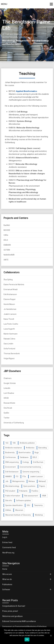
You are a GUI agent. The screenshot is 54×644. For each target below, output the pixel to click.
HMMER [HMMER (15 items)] (8, 477)
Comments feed (9, 547)
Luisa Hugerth (9, 329)
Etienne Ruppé (10, 299)
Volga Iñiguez (9, 358)
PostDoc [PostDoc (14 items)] (35, 491)
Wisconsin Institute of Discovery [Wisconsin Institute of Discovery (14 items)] (18, 515)
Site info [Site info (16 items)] (9, 501)
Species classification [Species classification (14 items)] (14, 505)
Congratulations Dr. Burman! (14, 606)
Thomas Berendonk (12, 354)
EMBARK (7, 245)
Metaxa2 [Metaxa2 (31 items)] (42, 481)
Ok (27, 639)
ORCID (6, 398)
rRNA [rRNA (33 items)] (44, 496)
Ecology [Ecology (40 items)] (26, 462)
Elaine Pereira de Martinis (14, 285)
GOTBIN (7, 250)
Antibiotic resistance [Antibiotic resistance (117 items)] (14, 448)
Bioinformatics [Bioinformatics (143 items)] (25, 453)
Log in (5, 537)
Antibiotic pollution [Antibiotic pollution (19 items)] (27, 443)
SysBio (6, 413)
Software (6, 590)
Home (5, 569)
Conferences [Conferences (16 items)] (11, 457)
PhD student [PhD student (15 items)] (10, 491)
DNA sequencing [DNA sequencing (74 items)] (12, 462)
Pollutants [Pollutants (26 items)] (23, 491)
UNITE (6, 260)
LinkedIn (7, 388)
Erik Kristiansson (10, 294)
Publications (7, 584)
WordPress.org (8, 553)
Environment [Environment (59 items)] (10, 467)
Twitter (7, 418)
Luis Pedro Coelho (11, 324)
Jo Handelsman (10, 309)
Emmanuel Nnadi (11, 289)
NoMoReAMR (9, 255)
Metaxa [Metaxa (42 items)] (32, 481)
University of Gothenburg (14, 423)
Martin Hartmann (11, 334)
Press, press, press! (10, 611)
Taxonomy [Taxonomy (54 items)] (38, 505)
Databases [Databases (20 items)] (24, 457)
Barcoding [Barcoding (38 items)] (43, 448)
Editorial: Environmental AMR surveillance (19, 621)
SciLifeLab (8, 408)
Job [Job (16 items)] (7, 481)
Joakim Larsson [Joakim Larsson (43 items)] (36, 477)
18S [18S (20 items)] (14, 443)
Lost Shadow (9, 393)
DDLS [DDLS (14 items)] (35, 457)
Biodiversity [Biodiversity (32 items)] (10, 453)
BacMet (7, 225)
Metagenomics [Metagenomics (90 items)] (18, 481)
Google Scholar (10, 383)
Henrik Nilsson (9, 304)
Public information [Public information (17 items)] (13, 496)
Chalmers (8, 378)
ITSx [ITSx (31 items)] (24, 477)
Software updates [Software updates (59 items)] (23, 501)
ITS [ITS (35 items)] (17, 477)
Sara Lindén (8, 344)
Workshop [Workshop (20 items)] (39, 515)
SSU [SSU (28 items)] (28, 505)
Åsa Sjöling (8, 280)
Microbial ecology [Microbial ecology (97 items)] (12, 486)
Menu (4, 4)
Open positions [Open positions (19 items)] (29, 486)
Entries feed (7, 542)
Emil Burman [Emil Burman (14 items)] (38, 462)
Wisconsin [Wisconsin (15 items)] (19, 510)
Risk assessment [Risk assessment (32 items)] (31, 496)
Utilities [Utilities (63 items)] (8, 510)
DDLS (6, 240)
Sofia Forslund (9, 349)
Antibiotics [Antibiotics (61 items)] (30, 448)
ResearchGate (9, 403)
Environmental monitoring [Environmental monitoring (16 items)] (30, 467)
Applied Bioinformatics (27, 91)
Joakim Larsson (10, 314)
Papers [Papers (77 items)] (42, 486)
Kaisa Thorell (9, 319)
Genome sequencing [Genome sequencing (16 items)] (31, 472)
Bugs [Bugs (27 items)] (37, 453)
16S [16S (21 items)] (7, 443)
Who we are (7, 574)
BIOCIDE (7, 230)
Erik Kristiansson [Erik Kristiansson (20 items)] (12, 472)
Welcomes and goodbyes (12, 616)
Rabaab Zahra (9, 339)
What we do (7, 579)
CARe (6, 235)
